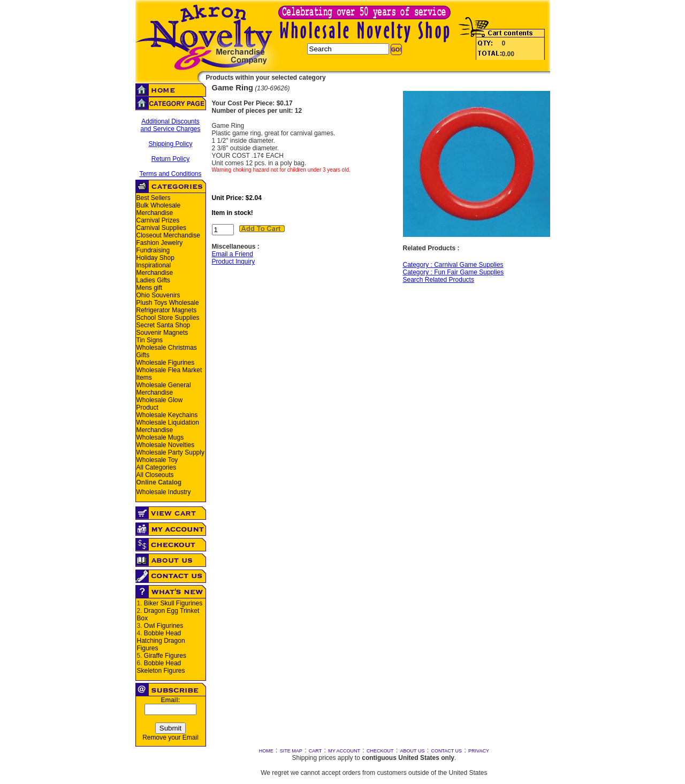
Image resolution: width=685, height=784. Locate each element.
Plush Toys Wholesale (168, 303)
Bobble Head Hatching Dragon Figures (161, 641)
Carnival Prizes (158, 220)
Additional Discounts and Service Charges (170, 125)
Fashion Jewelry (160, 243)
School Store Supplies (168, 318)
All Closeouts (155, 475)
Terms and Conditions (170, 174)
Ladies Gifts (153, 280)
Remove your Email (170, 737)
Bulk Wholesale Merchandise (159, 209)
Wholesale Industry (164, 492)
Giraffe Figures (165, 656)
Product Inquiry (234, 262)
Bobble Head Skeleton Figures (161, 667)
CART (315, 751)
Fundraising (153, 250)
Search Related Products (439, 280)
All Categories (157, 467)
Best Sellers (154, 198)
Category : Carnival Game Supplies (453, 265)
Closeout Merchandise (168, 235)
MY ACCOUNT (344, 751)
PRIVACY (479, 751)
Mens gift (150, 288)
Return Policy (170, 159)
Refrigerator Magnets (167, 310)
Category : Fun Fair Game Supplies (454, 272)
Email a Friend (233, 254)
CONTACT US (446, 751)
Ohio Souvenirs (158, 295)
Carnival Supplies (161, 228)
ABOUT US (413, 751)
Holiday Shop (155, 258)
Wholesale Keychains (167, 415)
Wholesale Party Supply (170, 452)
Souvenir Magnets (162, 333)
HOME (266, 751)
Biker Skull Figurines (173, 603)
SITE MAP (291, 751)
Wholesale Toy (157, 460)
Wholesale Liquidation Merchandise (168, 426)
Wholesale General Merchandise (164, 389)
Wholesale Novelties (166, 445)
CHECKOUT (380, 751)
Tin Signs (150, 340)
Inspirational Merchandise (155, 269)
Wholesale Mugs (160, 437)
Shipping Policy (170, 144)
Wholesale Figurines (166, 363)
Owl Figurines (163, 626)
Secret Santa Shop (163, 325)
